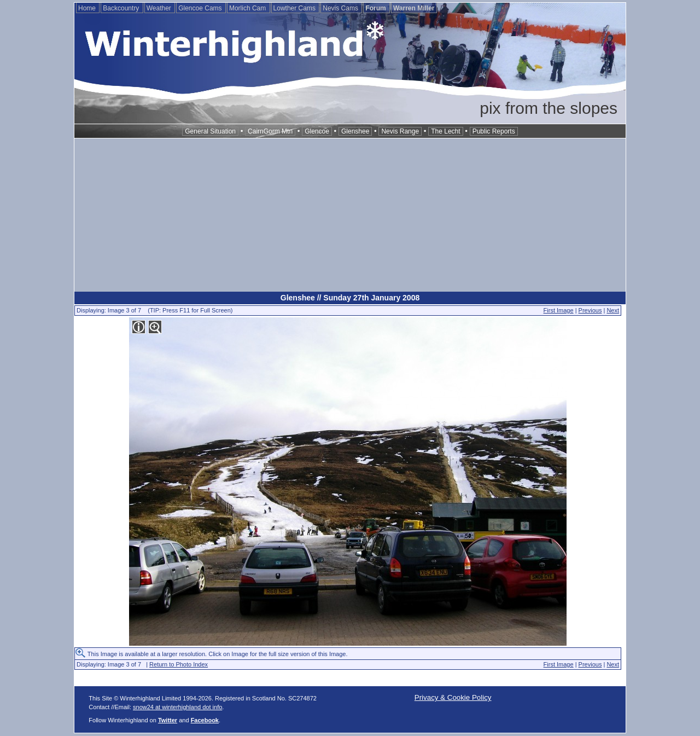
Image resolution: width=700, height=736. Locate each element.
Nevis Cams (341, 8)
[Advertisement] (350, 215)
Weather (160, 8)
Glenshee (355, 131)
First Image (559, 310)
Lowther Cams (296, 8)
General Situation (210, 131)
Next (613, 310)
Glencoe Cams (201, 8)
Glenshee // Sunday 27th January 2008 (350, 298)
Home (88, 8)
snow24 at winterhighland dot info (177, 707)
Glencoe (317, 131)
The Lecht (445, 131)
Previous (590, 310)
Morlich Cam (249, 8)
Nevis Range (400, 131)
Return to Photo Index (179, 664)
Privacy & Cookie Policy (453, 697)
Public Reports (494, 131)
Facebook (205, 720)
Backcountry (122, 8)
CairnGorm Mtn (270, 131)
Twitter (168, 720)
